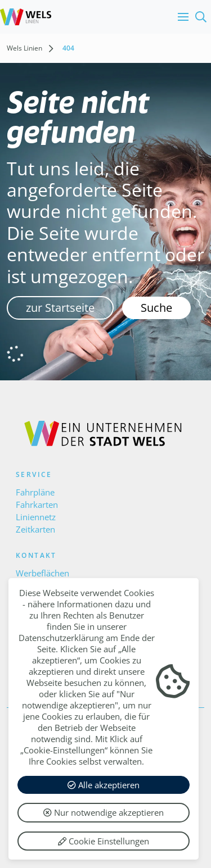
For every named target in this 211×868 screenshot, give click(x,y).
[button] (181, 17)
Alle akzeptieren (104, 785)
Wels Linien (24, 48)
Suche (156, 308)
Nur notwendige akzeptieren (104, 812)
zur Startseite (60, 308)
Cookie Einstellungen (104, 841)
